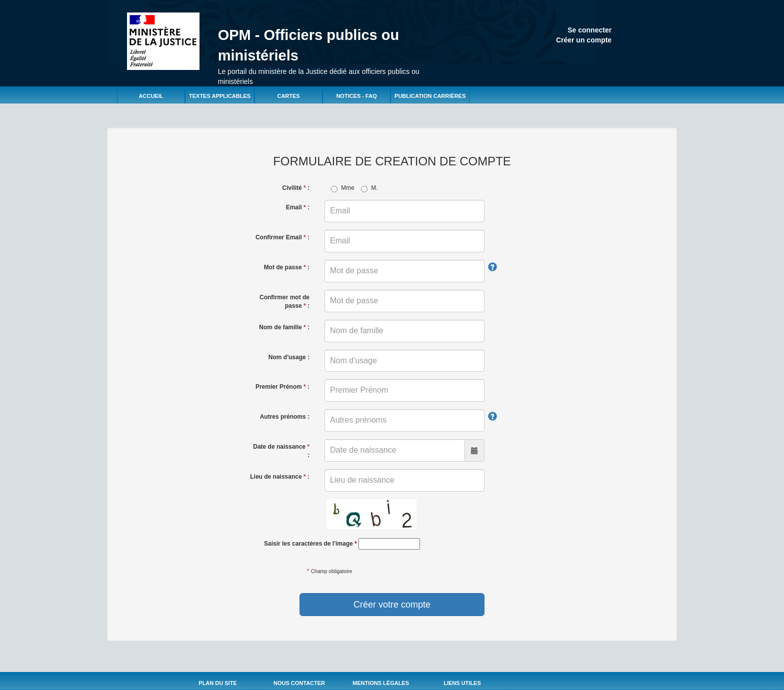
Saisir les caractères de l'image (310, 544)
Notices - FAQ (356, 96)
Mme (343, 188)
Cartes (288, 96)
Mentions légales (381, 683)
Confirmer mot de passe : (284, 302)
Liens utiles (462, 683)
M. (369, 188)
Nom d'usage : (289, 357)
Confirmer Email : (282, 237)
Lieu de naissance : (280, 477)
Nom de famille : (284, 327)
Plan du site (217, 683)
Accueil (151, 96)
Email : (298, 207)
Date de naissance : (281, 451)
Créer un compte (584, 40)
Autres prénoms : (285, 417)
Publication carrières (430, 96)
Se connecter (589, 30)
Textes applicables (220, 96)
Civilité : (296, 188)
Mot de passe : (287, 267)
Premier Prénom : (282, 387)
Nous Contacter (299, 683)
